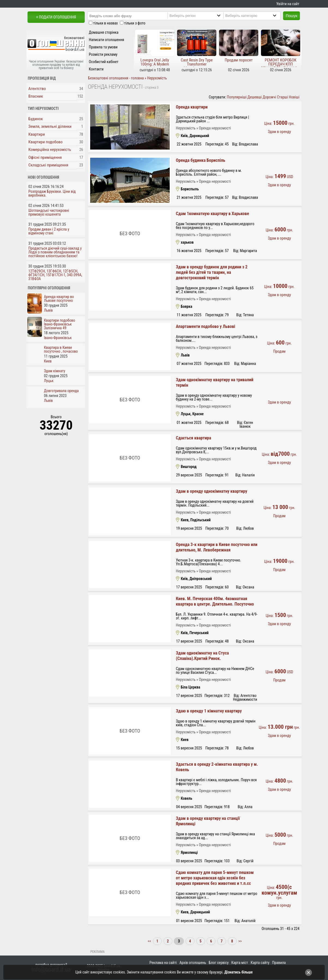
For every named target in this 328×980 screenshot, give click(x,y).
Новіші (294, 97)
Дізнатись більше (239, 972)
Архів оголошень (193, 963)
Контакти (96, 69)
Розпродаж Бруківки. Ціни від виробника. (52, 193)
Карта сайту (260, 963)
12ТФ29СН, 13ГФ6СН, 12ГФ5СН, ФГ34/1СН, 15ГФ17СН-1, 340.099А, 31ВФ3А (55, 275)
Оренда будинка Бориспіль (200, 160)
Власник (36, 96)
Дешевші (254, 97)
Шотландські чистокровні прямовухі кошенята (49, 212)
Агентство (37, 89)
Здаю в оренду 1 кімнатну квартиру (209, 711)
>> (239, 941)
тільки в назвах (105, 23)
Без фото (130, 233)
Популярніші (237, 97)
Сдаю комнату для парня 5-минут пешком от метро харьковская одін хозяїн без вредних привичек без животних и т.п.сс (215, 878)
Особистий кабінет (104, 62)
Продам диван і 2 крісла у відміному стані (49, 231)
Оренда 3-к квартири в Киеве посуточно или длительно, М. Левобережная (216, 547)
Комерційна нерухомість (50, 150)
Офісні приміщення (45, 157)
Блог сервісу (219, 963)
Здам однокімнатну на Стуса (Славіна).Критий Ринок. (202, 656)
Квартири (37, 134)
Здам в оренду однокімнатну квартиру (211, 491)
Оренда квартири (192, 107)
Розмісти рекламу (103, 54)
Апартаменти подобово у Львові (205, 326)
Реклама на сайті (163, 963)
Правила (279, 963)
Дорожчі (269, 97)
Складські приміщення (48, 165)
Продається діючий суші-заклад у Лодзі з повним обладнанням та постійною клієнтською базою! (55, 252)
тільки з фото (135, 23)
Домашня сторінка (104, 32)
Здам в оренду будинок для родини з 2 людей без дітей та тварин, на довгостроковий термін (212, 272)
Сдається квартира (193, 438)
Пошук (291, 16)
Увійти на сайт (288, 4)
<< (150, 941)
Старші (282, 97)
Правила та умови (103, 47)
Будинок (36, 119)
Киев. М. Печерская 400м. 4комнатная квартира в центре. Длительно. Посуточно (215, 601)
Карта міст (240, 963)
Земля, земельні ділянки (50, 126)
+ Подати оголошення (56, 17)
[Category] (256, 15)
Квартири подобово (45, 142)
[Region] (201, 15)
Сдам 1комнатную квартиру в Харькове (212, 214)
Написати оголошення (107, 40)
